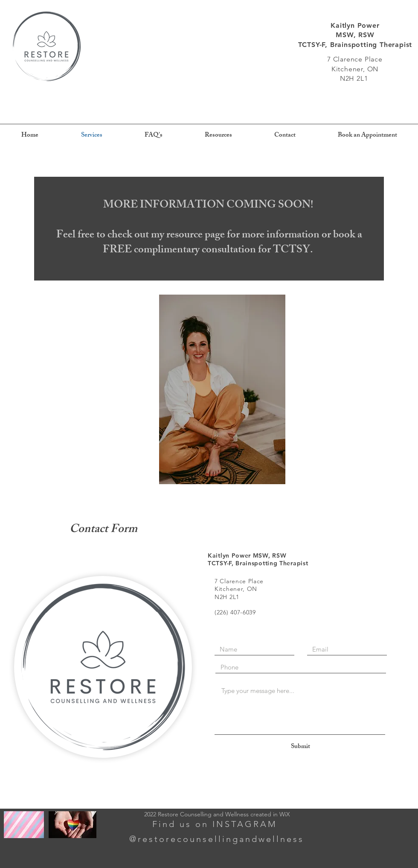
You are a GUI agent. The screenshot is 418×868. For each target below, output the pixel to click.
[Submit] (300, 747)
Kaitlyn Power (355, 25)
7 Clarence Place (355, 59)
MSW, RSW (355, 35)
